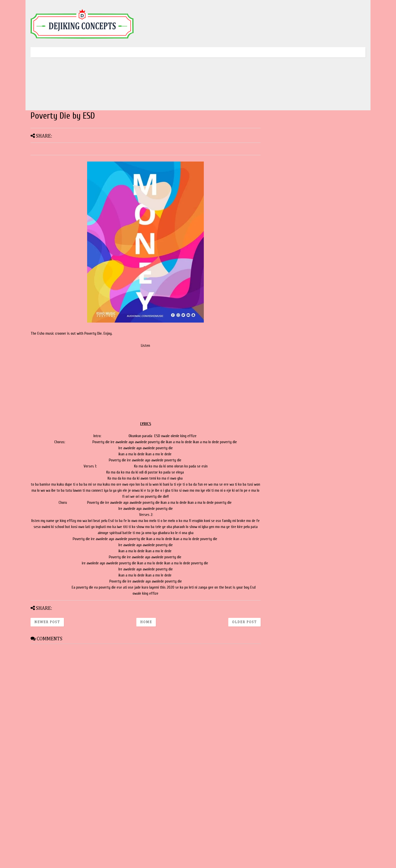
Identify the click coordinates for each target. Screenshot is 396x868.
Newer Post (47, 622)
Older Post (244, 622)
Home (146, 622)
